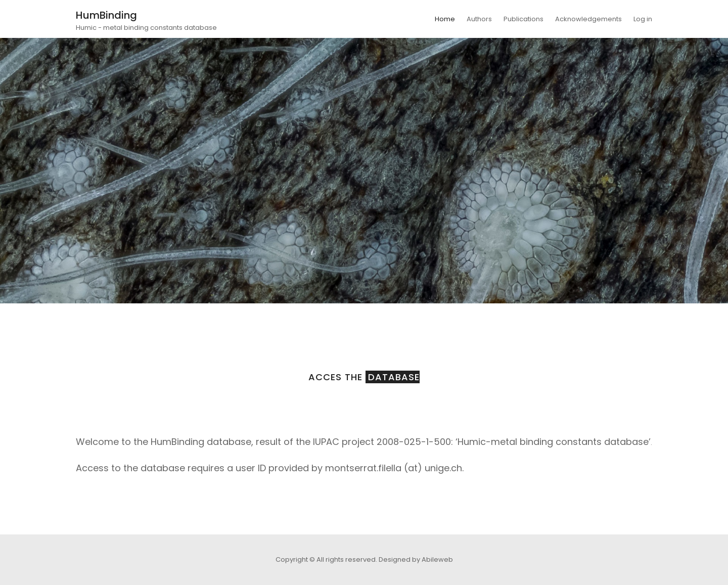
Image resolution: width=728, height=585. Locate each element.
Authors (479, 19)
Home (445, 19)
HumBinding (106, 15)
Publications (524, 19)
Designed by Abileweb (416, 559)
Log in (643, 19)
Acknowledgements (588, 19)
